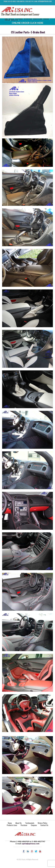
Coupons (7, 20)
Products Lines (38, 19)
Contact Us (14, 20)
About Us (18, 823)
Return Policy (28, 19)
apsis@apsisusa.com (45, 1)
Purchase (46, 19)
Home (10, 823)
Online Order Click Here (28, 23)
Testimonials (19, 19)
